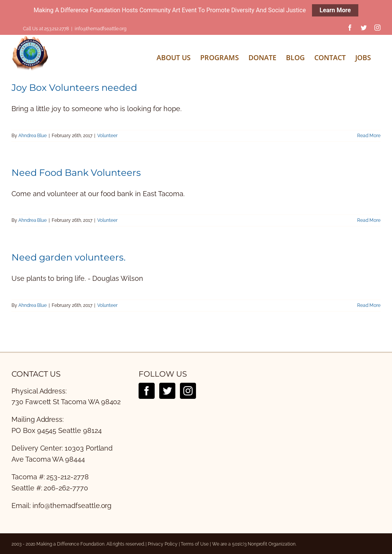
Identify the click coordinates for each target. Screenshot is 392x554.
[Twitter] (167, 391)
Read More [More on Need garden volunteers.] (369, 305)
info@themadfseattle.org (100, 29)
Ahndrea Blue (33, 136)
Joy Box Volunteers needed (74, 88)
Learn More (335, 10)
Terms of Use (194, 544)
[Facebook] (147, 391)
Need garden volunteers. (69, 257)
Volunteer (107, 136)
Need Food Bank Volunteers (76, 173)
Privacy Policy (163, 544)
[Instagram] (188, 391)
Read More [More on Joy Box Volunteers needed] (369, 136)
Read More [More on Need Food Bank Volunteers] (369, 220)
